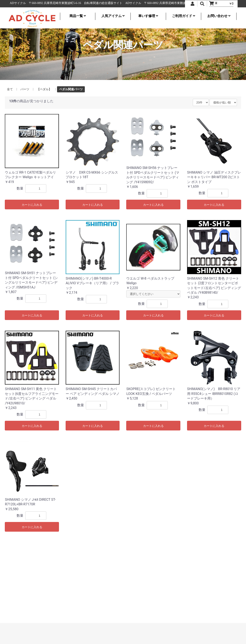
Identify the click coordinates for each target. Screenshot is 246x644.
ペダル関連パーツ (71, 89)
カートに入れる (32, 205)
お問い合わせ (219, 16)
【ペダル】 (44, 89)
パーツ (25, 89)
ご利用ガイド (184, 16)
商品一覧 (78, 16)
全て (10, 89)
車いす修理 (148, 16)
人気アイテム (113, 16)
